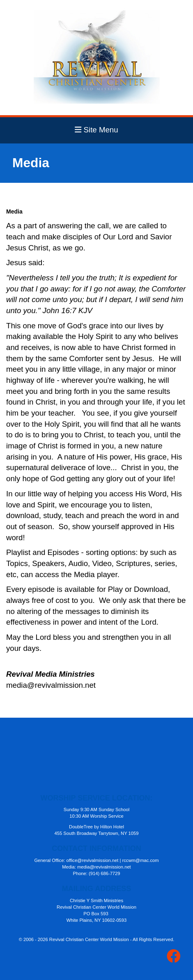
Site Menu (96, 130)
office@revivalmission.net (93, 860)
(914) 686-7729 (105, 873)
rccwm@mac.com (141, 860)
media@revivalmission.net (104, 867)
